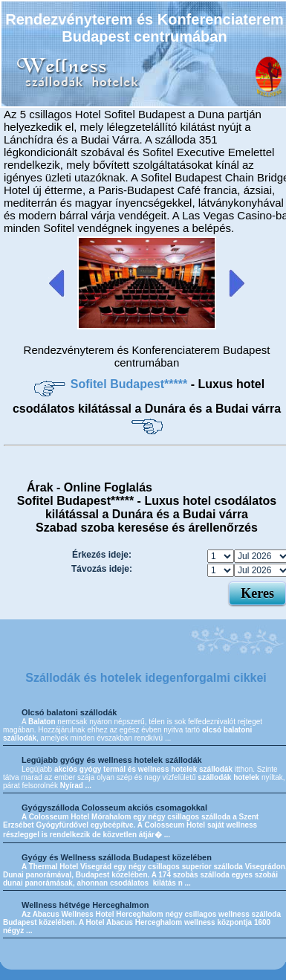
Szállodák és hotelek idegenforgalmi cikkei (146, 678)
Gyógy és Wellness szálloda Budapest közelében (117, 857)
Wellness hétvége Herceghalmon (85, 905)
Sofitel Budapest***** (131, 384)
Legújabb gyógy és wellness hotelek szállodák (112, 760)
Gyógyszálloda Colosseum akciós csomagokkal (114, 807)
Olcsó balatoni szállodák (69, 712)
